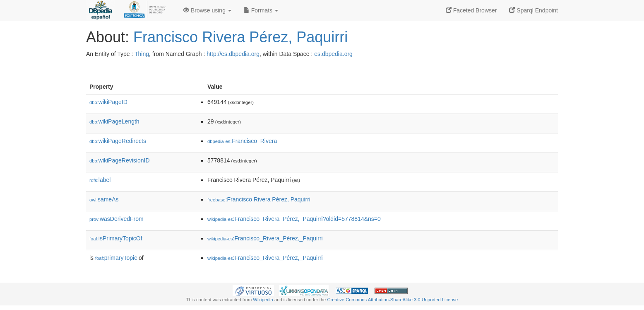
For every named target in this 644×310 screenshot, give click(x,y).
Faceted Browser (471, 10)
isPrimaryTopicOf (116, 238)
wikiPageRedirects (118, 141)
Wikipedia (263, 300)
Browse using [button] (207, 10)
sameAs (104, 199)
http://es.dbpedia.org (233, 54)
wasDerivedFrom (117, 219)
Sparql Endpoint (533, 10)
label (100, 180)
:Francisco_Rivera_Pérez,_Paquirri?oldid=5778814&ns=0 (294, 219)
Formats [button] (261, 10)
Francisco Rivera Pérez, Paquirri (240, 37)
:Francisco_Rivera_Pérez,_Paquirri (265, 238)
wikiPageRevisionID (120, 160)
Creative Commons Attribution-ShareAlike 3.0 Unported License (392, 300)
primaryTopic (116, 258)
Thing (142, 54)
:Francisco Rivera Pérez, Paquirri (259, 199)
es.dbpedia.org (333, 54)
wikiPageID (108, 102)
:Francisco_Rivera (242, 141)
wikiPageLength (114, 121)
